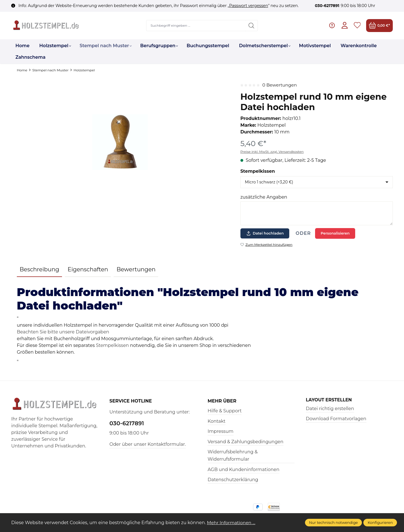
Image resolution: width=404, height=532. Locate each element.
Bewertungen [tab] (136, 269)
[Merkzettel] (357, 25)
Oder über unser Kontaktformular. (148, 444)
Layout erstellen (329, 400)
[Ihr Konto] (344, 25)
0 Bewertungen (280, 85)
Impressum (221, 431)
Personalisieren (335, 233)
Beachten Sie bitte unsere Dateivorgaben (63, 332)
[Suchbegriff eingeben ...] (196, 26)
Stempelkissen (258, 171)
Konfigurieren (380, 522)
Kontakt (217, 421)
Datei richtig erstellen (330, 409)
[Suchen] (251, 26)
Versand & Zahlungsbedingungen (245, 442)
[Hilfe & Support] (332, 25)
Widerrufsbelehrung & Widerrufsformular (233, 455)
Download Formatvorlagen (336, 419)
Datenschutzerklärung (233, 480)
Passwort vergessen (249, 6)
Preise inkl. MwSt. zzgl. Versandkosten (272, 152)
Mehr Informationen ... (232, 523)
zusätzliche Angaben (264, 197)
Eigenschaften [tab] (88, 269)
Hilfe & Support (225, 411)
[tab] (39, 270)
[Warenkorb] (379, 25)
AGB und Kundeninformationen (244, 470)
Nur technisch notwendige (334, 522)
